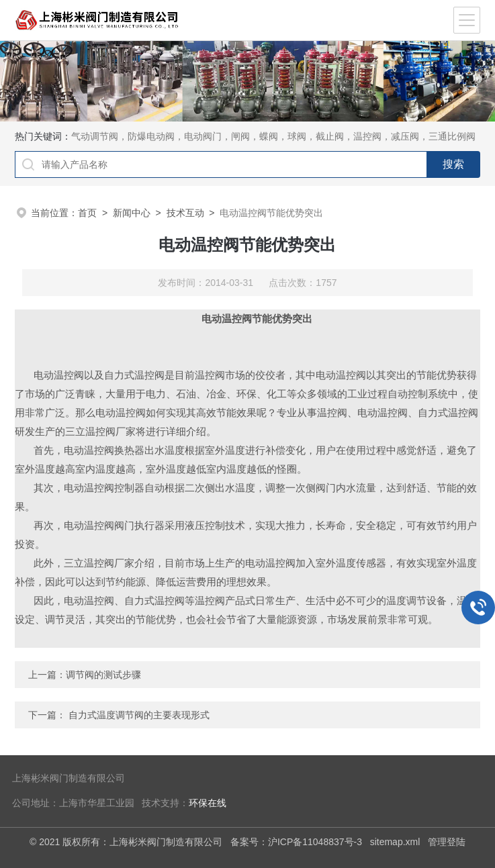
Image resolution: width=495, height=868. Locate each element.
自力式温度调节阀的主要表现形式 (139, 715)
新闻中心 (132, 213)
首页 (87, 213)
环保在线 (208, 803)
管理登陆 (447, 842)
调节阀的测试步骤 (103, 675)
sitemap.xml (395, 842)
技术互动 (185, 213)
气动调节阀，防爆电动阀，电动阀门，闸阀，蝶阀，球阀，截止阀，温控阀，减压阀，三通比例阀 (273, 136)
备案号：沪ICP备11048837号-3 (296, 842)
